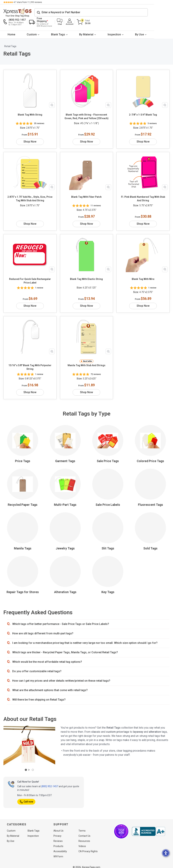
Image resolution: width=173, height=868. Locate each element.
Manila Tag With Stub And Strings (86, 346)
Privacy (57, 832)
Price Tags (23, 441)
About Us (58, 826)
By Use (157, 25)
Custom (37, 25)
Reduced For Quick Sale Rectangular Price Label (30, 264)
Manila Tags (23, 529)
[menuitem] (13, 26)
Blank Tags (66, 25)
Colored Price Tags (150, 441)
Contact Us (84, 832)
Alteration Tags (65, 572)
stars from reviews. (28, 2)
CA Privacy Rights (88, 847)
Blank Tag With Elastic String (86, 263)
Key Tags (108, 572)
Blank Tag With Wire (143, 263)
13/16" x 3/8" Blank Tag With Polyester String (30, 347)
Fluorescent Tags (150, 485)
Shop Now (30, 129)
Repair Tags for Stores (23, 572)
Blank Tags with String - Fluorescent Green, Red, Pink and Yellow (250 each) (86, 108)
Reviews (58, 837)
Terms (82, 826)
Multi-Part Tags (65, 485)
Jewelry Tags (65, 529)
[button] (138, 13)
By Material (97, 25)
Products (58, 842)
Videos (82, 842)
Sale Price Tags (108, 441)
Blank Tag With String (30, 106)
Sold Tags (150, 529)
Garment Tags (65, 441)
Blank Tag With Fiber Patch (86, 184)
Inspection (128, 25)
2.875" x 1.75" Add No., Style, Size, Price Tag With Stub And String (30, 186)
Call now (26, 782)
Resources (84, 837)
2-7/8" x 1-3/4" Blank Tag (143, 106)
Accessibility (60, 847)
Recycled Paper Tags (23, 485)
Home (13, 25)
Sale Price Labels (108, 485)
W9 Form (58, 852)
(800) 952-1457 (50, 766)
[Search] (52, 13)
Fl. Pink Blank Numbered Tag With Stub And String (143, 186)
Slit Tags (108, 529)
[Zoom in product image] (52, 96)
